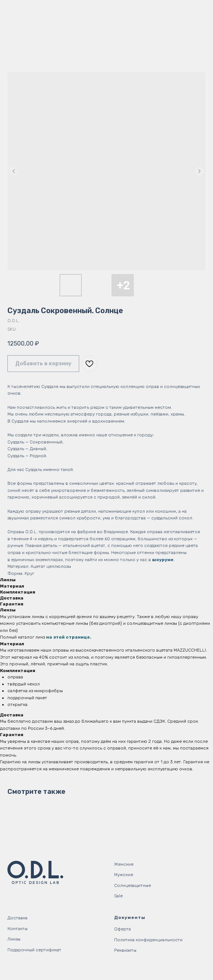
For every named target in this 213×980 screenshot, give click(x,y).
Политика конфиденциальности (148, 940)
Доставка (17, 918)
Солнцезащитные (133, 885)
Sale (118, 896)
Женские (124, 864)
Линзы (14, 939)
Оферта (122, 929)
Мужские (124, 875)
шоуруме (163, 560)
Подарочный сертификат (34, 950)
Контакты (17, 929)
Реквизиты (125, 950)
